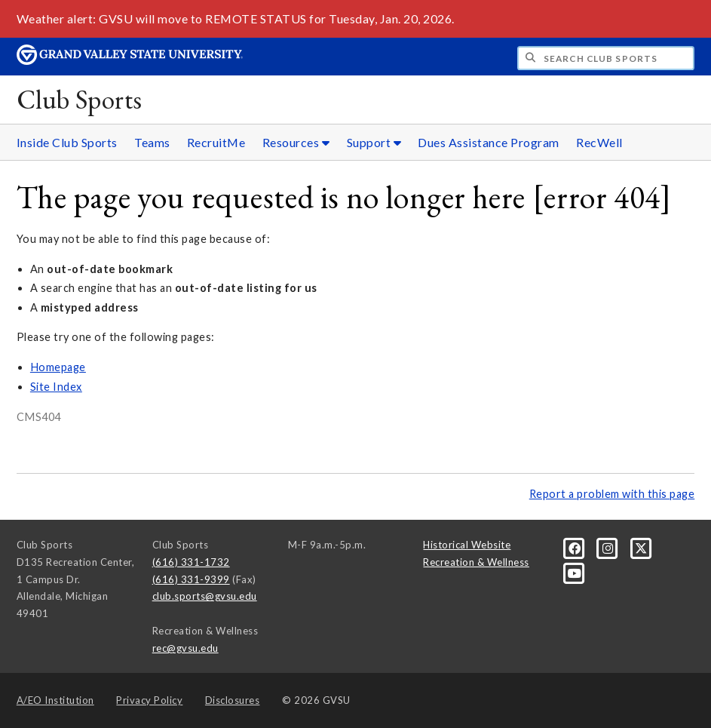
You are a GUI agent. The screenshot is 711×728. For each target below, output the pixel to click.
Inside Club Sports (67, 142)
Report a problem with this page (612, 494)
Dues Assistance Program (489, 142)
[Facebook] (575, 548)
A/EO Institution (55, 700)
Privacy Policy (149, 700)
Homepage (58, 367)
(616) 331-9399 (191, 579)
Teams (152, 142)
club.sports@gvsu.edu (205, 596)
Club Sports (80, 99)
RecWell (599, 142)
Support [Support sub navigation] (374, 142)
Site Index (56, 387)
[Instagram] (609, 548)
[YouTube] (574, 572)
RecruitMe (216, 142)
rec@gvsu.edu (185, 648)
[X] (641, 548)
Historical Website (467, 545)
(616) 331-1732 (191, 562)
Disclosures (233, 700)
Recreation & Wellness (476, 562)
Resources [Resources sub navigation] (296, 142)
